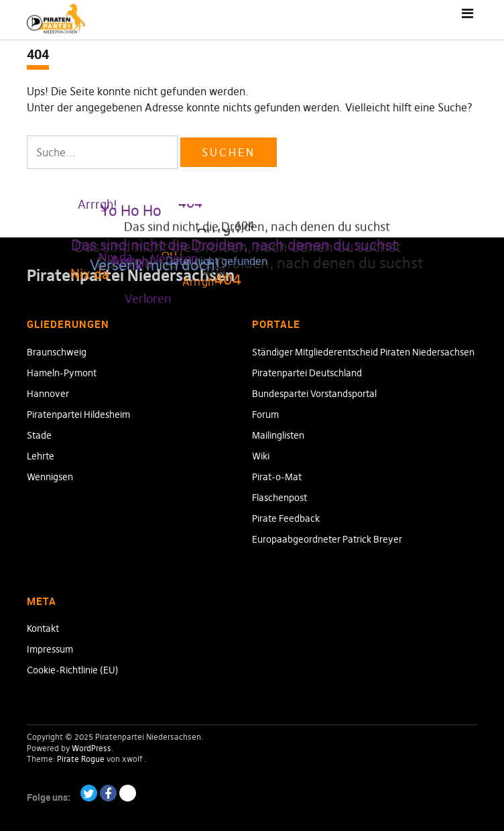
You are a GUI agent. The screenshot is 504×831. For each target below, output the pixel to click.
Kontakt (43, 628)
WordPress (91, 748)
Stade (39, 435)
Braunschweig (57, 352)
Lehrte (41, 456)
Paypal (128, 793)
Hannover (48, 394)
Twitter (89, 793)
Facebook (108, 793)
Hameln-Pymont (62, 373)
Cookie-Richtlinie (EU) (73, 670)
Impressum (50, 649)
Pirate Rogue (81, 759)
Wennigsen (50, 477)
